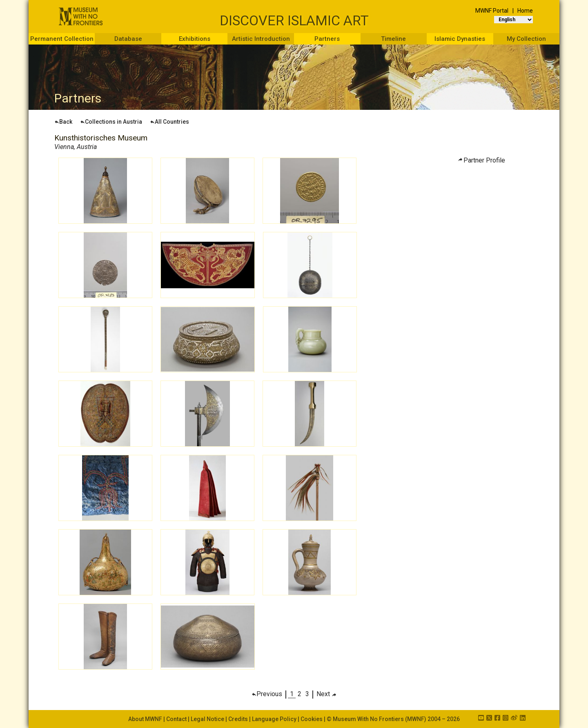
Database (128, 39)
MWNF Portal (492, 11)
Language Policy (274, 719)
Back (63, 122)
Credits (238, 719)
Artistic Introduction (261, 39)
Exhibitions (195, 39)
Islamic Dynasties (460, 39)
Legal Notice (207, 719)
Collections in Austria (111, 122)
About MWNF (145, 719)
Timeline (393, 39)
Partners (327, 39)
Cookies (312, 719)
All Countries (169, 122)
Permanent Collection (62, 39)
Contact (176, 719)
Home (525, 11)
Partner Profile (484, 160)
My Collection (526, 39)
